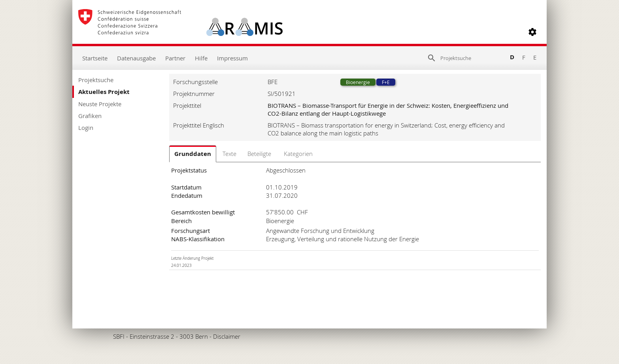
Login (86, 128)
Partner (175, 58)
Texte (229, 154)
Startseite (95, 58)
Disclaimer (227, 336)
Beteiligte (259, 154)
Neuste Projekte (100, 104)
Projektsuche (96, 80)
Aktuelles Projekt (104, 92)
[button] (532, 32)
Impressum (232, 58)
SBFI (119, 336)
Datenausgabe (136, 58)
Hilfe (201, 58)
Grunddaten (193, 154)
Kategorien (298, 154)
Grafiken (90, 116)
